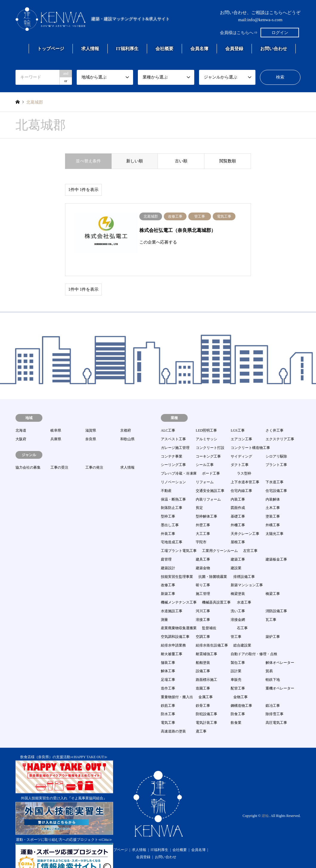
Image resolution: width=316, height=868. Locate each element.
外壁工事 (203, 509)
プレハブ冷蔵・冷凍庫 (179, 457)
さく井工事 (275, 414)
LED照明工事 (206, 414)
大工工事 (203, 517)
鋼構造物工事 (241, 689)
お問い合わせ (274, 49)
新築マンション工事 (247, 569)
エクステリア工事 (280, 423)
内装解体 (273, 483)
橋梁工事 (273, 577)
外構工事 (273, 509)
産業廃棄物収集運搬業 (179, 612)
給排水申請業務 (173, 629)
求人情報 (90, 49)
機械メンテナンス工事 (179, 586)
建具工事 (203, 543)
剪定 (199, 491)
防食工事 (238, 698)
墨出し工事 (170, 509)
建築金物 (203, 552)
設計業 (236, 655)
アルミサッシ (206, 423)
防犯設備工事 (206, 698)
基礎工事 (238, 500)
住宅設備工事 (276, 474)
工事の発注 (94, 451)
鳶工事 (201, 715)
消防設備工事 (276, 595)
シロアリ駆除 (276, 440)
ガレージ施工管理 (175, 431)
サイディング (241, 440)
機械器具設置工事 (216, 586)
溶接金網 (238, 603)
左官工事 (250, 534)
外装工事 (168, 517)
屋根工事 (238, 526)
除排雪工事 (275, 698)
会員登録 (234, 49)
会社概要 (164, 49)
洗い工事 (238, 595)
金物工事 (241, 681)
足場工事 (168, 663)
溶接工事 (203, 603)
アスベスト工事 (173, 423)
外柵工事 (238, 509)
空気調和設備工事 (175, 620)
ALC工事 (168, 414)
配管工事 (238, 672)
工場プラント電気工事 (179, 534)
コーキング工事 (208, 440)
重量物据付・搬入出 (177, 681)
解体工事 (168, 655)
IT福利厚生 (127, 49)
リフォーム (205, 466)
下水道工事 (275, 466)
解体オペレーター (280, 646)
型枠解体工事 (206, 500)
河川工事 (203, 595)
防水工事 (168, 698)
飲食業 (236, 706)
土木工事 (273, 491)
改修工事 (168, 569)
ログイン (280, 33)
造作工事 (168, 672)
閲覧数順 (228, 161)
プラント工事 (276, 448)
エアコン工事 (241, 423)
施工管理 (203, 577)
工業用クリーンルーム (220, 534)
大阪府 (21, 423)
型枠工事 (168, 500)
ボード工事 (211, 457)
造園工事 (203, 672)
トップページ (51, 49)
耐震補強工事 (206, 638)
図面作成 (238, 491)
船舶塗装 (203, 646)
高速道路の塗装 (173, 715)
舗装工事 (168, 646)
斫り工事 (203, 569)
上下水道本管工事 (245, 466)
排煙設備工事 (244, 560)
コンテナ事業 (172, 440)
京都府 (126, 414)
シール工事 (205, 448)
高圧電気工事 (276, 706)
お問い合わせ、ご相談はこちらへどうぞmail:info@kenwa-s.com (260, 16)
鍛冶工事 (273, 689)
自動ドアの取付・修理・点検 (254, 638)
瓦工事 (271, 603)
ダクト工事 (240, 448)
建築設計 (168, 552)
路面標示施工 (206, 663)
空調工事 (203, 620)
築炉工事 (273, 620)
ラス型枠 (244, 457)
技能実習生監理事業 (177, 560)
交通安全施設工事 (210, 474)
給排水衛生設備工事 (212, 629)
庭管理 (166, 543)
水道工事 (244, 586)
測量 (164, 603)
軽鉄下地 (273, 663)
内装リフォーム (208, 483)
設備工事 (203, 655)
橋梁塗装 (238, 577)
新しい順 (135, 161)
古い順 (181, 161)
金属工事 (206, 681)
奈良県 (91, 423)
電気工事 (168, 706)
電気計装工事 (206, 706)
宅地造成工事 (172, 526)
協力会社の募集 (28, 451)
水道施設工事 (172, 595)
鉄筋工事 (168, 689)
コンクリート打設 (210, 431)
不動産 (166, 474)
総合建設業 (242, 629)
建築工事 (238, 543)
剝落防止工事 (172, 491)
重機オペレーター (280, 672)
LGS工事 (238, 414)
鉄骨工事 (203, 689)
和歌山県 (127, 423)
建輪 (265, 799)
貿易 (269, 655)
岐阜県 (56, 414)
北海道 (21, 414)
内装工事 (238, 483)
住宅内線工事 (241, 474)
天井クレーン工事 (245, 517)
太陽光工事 (275, 517)
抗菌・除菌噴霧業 (213, 560)
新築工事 (168, 577)
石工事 (242, 612)
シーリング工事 (173, 448)
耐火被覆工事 (172, 638)
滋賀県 (91, 414)
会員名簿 (199, 49)
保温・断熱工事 (173, 483)
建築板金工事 (276, 543)
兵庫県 (56, 423)
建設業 (236, 552)
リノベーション (173, 466)
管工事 (236, 620)
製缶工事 (238, 646)
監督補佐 (209, 612)
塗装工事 (273, 500)
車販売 (236, 663)
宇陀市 (201, 526)
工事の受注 (59, 451)
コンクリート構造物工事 (250, 431)
